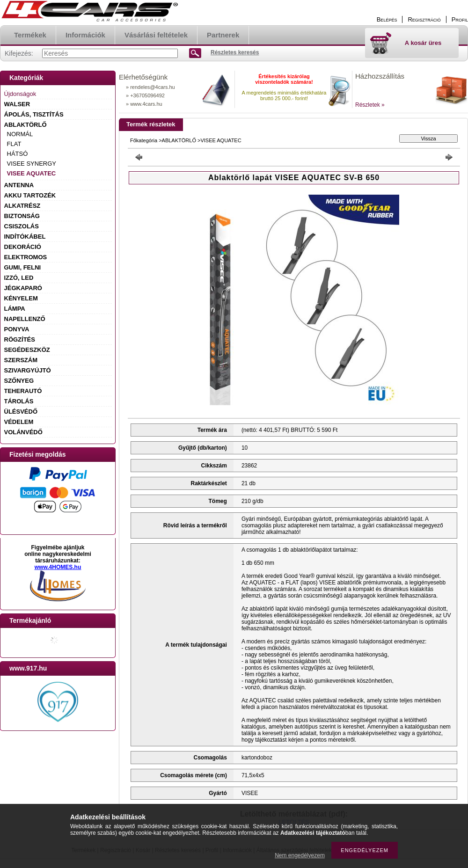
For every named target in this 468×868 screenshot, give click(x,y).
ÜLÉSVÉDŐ (21, 412)
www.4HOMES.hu (58, 567)
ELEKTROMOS (26, 257)
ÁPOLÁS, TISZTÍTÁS (34, 114)
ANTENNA (19, 185)
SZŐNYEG (19, 381)
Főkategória (144, 140)
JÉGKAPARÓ (23, 288)
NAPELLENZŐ (25, 319)
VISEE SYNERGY (32, 164)
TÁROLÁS (19, 401)
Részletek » (370, 105)
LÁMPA (15, 309)
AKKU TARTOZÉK (30, 195)
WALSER (17, 104)
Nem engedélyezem (300, 855)
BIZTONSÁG (22, 216)
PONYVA (17, 329)
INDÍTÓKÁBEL (25, 237)
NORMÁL (20, 134)
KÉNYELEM (21, 298)
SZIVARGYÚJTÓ (28, 370)
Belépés (387, 19)
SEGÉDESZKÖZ (27, 350)
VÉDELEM (19, 422)
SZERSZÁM (21, 360)
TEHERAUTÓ (23, 391)
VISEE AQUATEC (32, 173)
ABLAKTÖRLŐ (26, 125)
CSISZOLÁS (22, 226)
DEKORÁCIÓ (23, 247)
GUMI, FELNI (23, 267)
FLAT (14, 144)
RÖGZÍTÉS (20, 339)
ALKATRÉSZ (22, 206)
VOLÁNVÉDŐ (23, 432)
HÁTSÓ (18, 154)
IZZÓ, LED (19, 278)
